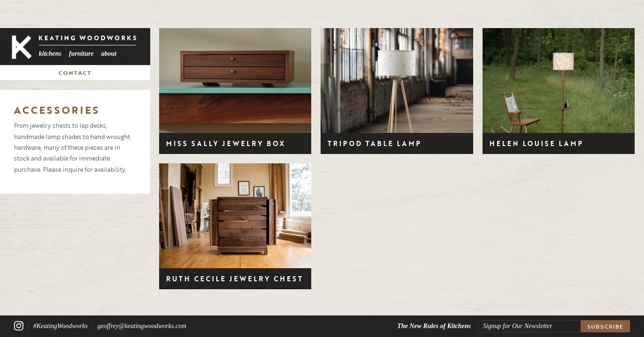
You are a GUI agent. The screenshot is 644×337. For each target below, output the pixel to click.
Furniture (81, 54)
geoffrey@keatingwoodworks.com (142, 326)
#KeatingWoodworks (60, 326)
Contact (75, 73)
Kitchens (50, 54)
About (109, 54)
